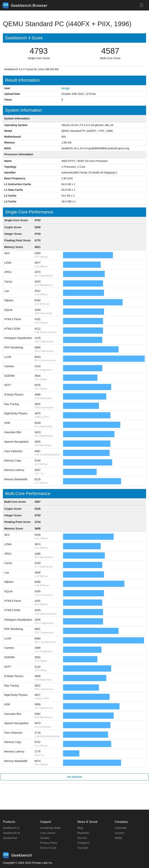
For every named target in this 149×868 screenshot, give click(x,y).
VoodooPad (10, 838)
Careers (120, 833)
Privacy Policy (49, 843)
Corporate (121, 828)
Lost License (48, 833)
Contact (45, 838)
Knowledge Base (50, 828)
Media (118, 838)
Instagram (83, 843)
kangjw (66, 88)
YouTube (83, 848)
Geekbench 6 (11, 828)
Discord (82, 838)
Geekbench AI (11, 833)
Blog (80, 828)
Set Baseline (75, 777)
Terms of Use (48, 848)
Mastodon (83, 833)
